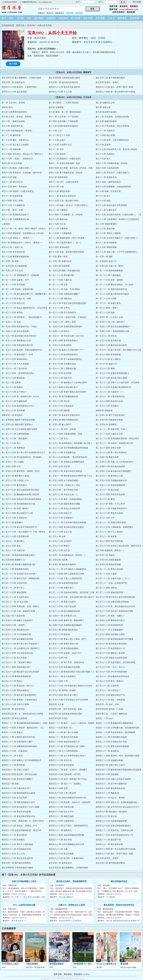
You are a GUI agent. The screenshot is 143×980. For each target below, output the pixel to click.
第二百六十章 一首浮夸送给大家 (63, 490)
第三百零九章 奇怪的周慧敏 (108, 564)
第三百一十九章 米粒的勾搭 (14, 583)
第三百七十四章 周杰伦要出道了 (16, 667)
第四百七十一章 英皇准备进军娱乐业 (18, 816)
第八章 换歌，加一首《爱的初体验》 (65, 112)
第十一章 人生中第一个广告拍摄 (63, 117)
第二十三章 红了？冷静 (59, 135)
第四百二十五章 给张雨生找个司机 (111, 742)
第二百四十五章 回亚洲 (59, 467)
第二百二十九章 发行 (11, 443)
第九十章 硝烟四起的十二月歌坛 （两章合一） (23, 243)
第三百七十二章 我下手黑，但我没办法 (66, 662)
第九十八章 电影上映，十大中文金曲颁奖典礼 (116, 252)
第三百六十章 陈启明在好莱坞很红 (111, 644)
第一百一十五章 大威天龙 (60, 280)
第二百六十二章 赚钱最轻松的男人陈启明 (20, 495)
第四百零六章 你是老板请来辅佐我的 (65, 714)
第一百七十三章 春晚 (105, 369)
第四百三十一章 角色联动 (107, 751)
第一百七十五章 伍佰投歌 (60, 373)
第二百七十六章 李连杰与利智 (109, 513)
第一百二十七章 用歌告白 (60, 299)
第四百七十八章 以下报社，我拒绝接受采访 (68, 826)
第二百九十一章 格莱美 (106, 537)
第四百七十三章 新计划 (106, 816)
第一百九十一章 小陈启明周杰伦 (110, 397)
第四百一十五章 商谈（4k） (61, 728)
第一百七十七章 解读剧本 (13, 378)
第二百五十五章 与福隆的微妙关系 (111, 481)
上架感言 (6, 224)
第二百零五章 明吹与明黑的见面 (63, 420)
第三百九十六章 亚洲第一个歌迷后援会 (19, 700)
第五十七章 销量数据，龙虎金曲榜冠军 (113, 187)
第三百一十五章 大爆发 (106, 574)
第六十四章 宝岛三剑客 (12, 201)
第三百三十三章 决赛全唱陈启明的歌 (112, 602)
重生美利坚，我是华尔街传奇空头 (119, 905)
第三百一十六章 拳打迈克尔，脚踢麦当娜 (20, 578)
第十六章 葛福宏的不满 (12, 126)
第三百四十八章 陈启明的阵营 (109, 625)
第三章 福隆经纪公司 (105, 103)
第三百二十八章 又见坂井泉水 (15, 597)
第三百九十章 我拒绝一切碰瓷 (62, 690)
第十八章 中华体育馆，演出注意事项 (112, 126)
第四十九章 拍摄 (9, 177)
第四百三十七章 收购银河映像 (109, 760)
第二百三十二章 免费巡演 (13, 448)
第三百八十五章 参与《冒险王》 (110, 681)
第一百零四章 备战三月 (106, 261)
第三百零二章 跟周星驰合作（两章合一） (67, 555)
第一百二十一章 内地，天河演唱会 (64, 289)
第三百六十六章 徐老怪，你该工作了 (65, 653)
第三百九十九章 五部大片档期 (15, 704)
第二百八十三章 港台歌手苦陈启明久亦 (19, 527)
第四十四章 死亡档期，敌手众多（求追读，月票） (71, 168)
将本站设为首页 (11, 2)
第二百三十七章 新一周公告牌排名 (111, 453)
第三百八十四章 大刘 (58, 681)
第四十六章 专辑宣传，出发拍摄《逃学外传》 (22, 173)
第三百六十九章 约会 (58, 658)
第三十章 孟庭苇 (103, 145)
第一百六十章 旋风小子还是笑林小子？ (66, 350)
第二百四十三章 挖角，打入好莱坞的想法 (114, 462)
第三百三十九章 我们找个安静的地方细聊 (114, 611)
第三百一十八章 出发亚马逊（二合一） (113, 578)
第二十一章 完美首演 (105, 131)
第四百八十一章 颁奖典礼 (60, 830)
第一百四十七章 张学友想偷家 (15, 331)
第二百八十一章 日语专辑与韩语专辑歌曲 (67, 523)
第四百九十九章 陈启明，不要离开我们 (19, 87)
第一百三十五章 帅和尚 (12, 313)
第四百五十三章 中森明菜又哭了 (16, 788)
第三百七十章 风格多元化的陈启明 (111, 658)
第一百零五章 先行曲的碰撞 (14, 266)
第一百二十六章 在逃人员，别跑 (16, 299)
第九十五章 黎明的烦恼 (106, 247)
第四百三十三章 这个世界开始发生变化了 (67, 756)
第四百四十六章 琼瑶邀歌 (107, 774)
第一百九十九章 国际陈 (59, 411)
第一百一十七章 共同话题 (13, 285)
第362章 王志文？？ (19, 921)
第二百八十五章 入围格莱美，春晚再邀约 (114, 527)
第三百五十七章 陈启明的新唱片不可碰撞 (114, 639)
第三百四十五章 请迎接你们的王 (110, 620)
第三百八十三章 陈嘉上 (12, 681)
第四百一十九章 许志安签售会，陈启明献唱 (115, 732)
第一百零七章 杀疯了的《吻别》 (110, 266)
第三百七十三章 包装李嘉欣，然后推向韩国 (115, 662)
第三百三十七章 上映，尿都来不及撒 (18, 611)
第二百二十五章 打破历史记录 (109, 434)
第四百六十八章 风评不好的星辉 (16, 812)
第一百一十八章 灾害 (58, 285)
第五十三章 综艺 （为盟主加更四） (65, 182)
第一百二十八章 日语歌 (106, 299)
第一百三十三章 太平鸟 (59, 308)
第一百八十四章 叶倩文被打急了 (63, 387)
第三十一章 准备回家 (11, 149)
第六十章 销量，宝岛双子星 (108, 191)
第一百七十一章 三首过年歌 (14, 369)
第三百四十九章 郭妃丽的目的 (15, 630)
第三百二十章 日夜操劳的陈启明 (63, 583)
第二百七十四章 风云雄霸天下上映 (17, 513)
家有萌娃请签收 (56, 964)
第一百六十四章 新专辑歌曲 (108, 355)
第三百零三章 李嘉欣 (105, 555)
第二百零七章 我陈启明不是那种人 (17, 425)
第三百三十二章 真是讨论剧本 (62, 602)
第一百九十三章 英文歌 (59, 401)
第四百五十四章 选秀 (58, 788)
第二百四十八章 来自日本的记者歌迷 (65, 471)
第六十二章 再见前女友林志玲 (62, 196)
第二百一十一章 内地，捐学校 (62, 429)
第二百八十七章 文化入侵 (60, 532)
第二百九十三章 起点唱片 (60, 541)
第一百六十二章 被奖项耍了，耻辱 (17, 355)
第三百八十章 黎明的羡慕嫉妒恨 (16, 676)
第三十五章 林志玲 (57, 154)
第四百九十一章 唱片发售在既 (109, 844)
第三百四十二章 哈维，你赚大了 (110, 616)
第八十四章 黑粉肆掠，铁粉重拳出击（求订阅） (23, 233)
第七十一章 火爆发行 (58, 210)
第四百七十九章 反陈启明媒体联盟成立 (113, 826)
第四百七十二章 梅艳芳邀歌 (61, 816)
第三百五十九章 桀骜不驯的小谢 (63, 644)
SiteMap (86, 974)
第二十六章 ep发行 (57, 140)
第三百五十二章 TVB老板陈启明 (16, 634)
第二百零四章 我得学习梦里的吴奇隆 (18, 420)
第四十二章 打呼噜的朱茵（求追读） (112, 163)
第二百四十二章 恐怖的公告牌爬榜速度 (66, 462)
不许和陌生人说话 (10, 964)
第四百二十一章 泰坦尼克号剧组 (63, 737)
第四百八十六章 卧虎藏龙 (13, 840)
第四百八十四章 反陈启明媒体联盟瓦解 (66, 835)
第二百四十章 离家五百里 (107, 457)
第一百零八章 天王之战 (12, 271)
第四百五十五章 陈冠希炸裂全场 (110, 788)
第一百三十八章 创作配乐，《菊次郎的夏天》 (22, 317)
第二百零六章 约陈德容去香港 (109, 420)
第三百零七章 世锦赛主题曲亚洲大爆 (18, 564)
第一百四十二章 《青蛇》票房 (62, 322)
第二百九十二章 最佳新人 (13, 541)
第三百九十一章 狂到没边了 (108, 690)
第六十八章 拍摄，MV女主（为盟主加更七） (69, 205)
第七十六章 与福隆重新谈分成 (15, 219)
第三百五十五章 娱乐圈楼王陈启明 (17, 639)
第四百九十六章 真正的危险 (14, 92)
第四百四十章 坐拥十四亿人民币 (110, 765)
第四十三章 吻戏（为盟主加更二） (17, 168)
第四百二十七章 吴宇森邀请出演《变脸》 (67, 746)
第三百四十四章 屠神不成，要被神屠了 (66, 620)
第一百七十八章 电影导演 (60, 378)
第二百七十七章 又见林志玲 (14, 518)
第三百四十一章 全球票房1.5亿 (63, 616)
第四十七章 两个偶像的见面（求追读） (66, 173)
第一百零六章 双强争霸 (59, 266)
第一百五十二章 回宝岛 (106, 336)
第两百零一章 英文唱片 (12, 415)
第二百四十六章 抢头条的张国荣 (110, 467)
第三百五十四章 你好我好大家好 (110, 634)
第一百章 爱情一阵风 (58, 257)
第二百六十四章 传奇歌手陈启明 (110, 495)
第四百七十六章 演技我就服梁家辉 (111, 821)
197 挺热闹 (110, 897)
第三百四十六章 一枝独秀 (13, 625)
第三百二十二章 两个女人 (13, 588)
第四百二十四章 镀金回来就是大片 (64, 742)
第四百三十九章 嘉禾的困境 (61, 765)
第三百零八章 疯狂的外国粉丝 (62, 564)
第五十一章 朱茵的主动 (106, 177)
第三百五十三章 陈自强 (59, 634)
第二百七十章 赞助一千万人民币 (110, 504)
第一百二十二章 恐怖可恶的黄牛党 (111, 289)
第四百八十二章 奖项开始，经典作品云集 (114, 830)
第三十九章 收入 (103, 159)
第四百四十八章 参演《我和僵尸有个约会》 (68, 779)
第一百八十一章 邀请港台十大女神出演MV (68, 383)
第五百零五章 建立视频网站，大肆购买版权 (21, 78)
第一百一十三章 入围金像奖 (108, 275)
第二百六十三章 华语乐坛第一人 (63, 495)
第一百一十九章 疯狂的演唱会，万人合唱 (114, 285)
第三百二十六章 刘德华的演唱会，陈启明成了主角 (71, 592)
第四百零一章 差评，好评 (107, 704)
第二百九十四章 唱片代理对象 (109, 541)
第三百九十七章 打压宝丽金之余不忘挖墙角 (68, 700)
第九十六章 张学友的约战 (13, 252)
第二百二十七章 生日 (58, 439)
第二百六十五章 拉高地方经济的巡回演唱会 (21, 499)
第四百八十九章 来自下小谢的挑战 (17, 844)
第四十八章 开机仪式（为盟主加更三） (113, 173)
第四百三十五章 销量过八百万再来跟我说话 (21, 760)
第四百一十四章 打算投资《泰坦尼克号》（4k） (23, 728)
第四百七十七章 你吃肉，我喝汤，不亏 (19, 826)
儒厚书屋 (16, 9)
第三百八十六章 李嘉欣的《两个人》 (18, 686)
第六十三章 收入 (103, 196)
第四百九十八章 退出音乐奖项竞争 (64, 87)
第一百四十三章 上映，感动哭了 (110, 322)
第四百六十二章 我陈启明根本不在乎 (18, 802)
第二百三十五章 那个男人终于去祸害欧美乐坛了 (23, 453)
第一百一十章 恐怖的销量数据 (109, 271)
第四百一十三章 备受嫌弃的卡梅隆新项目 (114, 723)
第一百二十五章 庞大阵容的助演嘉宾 (112, 294)
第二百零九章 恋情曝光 (106, 425)
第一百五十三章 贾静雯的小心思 (16, 341)
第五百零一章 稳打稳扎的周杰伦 (63, 82)
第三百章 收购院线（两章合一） (110, 550)
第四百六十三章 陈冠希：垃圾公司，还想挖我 (69, 802)
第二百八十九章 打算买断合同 (15, 537)
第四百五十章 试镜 (10, 784)
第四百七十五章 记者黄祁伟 (61, 821)
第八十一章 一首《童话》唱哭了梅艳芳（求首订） (25, 229)
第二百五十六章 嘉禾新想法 (14, 485)
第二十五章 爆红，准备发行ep (15, 140)
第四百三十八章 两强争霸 (13, 765)
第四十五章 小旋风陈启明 (107, 168)
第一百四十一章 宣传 (11, 322)
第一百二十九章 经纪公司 (13, 303)
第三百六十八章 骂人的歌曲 (14, 658)
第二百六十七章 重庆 (105, 499)
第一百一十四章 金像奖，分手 (15, 280)
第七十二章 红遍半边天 (106, 210)
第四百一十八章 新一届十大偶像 (63, 732)
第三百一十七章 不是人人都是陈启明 (65, 578)
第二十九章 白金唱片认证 (60, 145)
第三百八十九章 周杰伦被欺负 (15, 690)
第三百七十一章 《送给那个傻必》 (17, 662)
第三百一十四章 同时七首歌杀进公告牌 (66, 574)
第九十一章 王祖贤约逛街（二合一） (65, 243)
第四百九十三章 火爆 (58, 849)
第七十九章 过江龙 (57, 224)
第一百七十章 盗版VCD (106, 364)
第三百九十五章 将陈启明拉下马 (110, 695)
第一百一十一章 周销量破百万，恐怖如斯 (20, 275)
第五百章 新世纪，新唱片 (107, 82)
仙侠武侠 (63, 18)
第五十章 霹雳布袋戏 (58, 177)
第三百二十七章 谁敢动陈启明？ (110, 592)
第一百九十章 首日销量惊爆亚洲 (63, 397)
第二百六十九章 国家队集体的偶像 (64, 504)
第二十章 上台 (55, 131)
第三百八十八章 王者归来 (107, 686)
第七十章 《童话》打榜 (12, 210)
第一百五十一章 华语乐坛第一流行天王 (66, 336)
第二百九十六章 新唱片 (59, 546)
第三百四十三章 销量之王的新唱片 (17, 620)
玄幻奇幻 (39, 18)
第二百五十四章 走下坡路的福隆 (63, 481)
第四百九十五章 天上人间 (60, 92)
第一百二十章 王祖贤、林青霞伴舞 (17, 289)
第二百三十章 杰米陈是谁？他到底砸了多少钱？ (70, 443)
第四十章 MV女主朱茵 (12, 163)
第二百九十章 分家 (57, 537)
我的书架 (79, 13)
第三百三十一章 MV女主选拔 (15, 602)
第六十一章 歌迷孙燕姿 (12, 196)
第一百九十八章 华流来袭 (13, 411)
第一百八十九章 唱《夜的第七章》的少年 (20, 397)
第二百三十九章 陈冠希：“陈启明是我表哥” (68, 457)
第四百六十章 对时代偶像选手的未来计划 (67, 798)
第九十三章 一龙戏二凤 (12, 247)
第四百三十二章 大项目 (12, 756)
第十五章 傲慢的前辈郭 (106, 121)
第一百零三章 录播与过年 (60, 261)
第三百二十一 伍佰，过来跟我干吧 (111, 583)
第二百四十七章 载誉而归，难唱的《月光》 (21, 471)
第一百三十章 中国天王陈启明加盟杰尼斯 (67, 303)
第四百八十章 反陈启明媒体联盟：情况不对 (21, 830)
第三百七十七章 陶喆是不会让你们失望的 (20, 672)
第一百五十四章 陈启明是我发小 (63, 341)
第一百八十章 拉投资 (11, 383)
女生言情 (88, 18)
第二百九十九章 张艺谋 (59, 550)
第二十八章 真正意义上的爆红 (15, 145)
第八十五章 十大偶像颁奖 (60, 233)
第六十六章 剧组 (103, 201)
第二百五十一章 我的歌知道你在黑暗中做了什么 (70, 476)
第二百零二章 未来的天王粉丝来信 (64, 415)
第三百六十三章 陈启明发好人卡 (110, 648)
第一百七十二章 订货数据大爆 (62, 369)
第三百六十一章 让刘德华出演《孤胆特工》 (21, 648)
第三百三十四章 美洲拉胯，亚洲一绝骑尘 (20, 606)
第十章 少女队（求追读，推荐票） (17, 117)
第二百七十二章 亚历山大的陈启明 (64, 509)
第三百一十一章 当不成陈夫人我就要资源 (67, 569)
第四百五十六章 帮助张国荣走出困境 (18, 793)
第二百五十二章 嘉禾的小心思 (109, 476)
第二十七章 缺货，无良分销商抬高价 (112, 140)
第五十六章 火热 (56, 187)
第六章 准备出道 (103, 107)
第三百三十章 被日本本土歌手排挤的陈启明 (115, 597)
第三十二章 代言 (56, 149)
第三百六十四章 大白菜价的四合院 (17, 653)
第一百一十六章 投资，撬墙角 (109, 280)
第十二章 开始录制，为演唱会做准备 (112, 117)
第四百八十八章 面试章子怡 (108, 840)
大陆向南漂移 (32, 964)
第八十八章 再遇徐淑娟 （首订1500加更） (68, 238)
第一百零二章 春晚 (10, 261)
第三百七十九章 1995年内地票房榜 (111, 672)
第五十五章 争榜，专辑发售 (14, 187)
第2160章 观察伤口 (66, 897)
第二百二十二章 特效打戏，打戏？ (111, 429)
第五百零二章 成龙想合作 (13, 82)
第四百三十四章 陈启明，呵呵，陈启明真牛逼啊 (117, 756)
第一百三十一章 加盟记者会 (108, 303)
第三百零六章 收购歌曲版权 (108, 560)
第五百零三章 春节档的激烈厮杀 (110, 78)
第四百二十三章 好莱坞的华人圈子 (17, 742)
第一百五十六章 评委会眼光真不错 (17, 345)
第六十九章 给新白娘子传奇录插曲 (111, 205)
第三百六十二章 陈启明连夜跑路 (63, 648)
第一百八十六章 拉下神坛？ (14, 392)
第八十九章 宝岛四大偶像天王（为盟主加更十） (117, 238)
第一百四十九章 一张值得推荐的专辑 (112, 331)
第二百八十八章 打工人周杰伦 (109, 532)
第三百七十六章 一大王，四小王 (110, 667)
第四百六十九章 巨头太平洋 (61, 812)
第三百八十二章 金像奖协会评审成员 (112, 676)
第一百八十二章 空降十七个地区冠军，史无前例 (117, 383)
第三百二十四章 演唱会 (106, 588)
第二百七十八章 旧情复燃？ (61, 518)
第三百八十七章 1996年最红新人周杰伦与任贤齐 (70, 686)
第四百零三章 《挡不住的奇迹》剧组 (65, 709)
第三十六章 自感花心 (105, 154)
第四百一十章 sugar (104, 718)
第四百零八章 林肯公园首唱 (14, 718)
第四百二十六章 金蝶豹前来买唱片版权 (19, 746)
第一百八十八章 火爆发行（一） (110, 392)
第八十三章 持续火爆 (105, 229)
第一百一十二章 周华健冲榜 (61, 275)
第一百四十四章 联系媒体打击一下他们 (19, 327)
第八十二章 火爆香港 (58, 229)
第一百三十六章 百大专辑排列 (62, 313)
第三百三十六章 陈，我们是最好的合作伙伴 (115, 606)
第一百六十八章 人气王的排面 (15, 364)
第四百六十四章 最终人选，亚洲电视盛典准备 (116, 802)
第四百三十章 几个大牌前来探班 (63, 751)
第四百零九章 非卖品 (58, 718)
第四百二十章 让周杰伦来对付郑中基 (18, 737)
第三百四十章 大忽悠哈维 (13, 616)
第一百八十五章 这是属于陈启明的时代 (113, 387)
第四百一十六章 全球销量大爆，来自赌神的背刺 (117, 728)
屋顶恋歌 (124, 964)
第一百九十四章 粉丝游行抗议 (109, 401)
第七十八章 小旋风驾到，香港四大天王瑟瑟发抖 (117, 219)
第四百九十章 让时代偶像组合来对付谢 (66, 844)
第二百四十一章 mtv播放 (13, 462)
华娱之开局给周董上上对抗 (24, 881)
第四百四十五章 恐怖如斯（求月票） (65, 774)
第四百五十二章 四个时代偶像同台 (111, 784)
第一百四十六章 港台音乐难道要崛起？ (113, 327)
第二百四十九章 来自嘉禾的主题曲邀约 (113, 471)
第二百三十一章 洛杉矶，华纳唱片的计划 (114, 443)
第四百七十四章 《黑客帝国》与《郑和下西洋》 (23, 821)
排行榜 (20, 18)
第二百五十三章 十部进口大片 (15, 481)
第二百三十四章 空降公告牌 (108, 448)
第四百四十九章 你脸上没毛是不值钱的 (113, 779)
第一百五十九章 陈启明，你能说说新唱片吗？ (22, 350)
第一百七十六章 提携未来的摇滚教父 (112, 373)
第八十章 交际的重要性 (106, 224)
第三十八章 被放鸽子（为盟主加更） (65, 159)
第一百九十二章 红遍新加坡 (14, 401)
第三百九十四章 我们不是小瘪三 (63, 695)
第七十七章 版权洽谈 (58, 219)
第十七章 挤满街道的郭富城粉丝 (63, 126)
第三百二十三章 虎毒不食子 (61, 588)
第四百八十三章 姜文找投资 (14, 835)
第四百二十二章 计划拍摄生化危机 (111, 737)
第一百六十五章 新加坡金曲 (14, 359)
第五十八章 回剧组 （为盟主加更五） (19, 191)
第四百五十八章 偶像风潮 (107, 793)
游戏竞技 (51, 18)
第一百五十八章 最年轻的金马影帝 (111, 345)
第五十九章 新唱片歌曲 (59, 191)
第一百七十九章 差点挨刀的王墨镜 (111, 378)
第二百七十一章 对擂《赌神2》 (16, 509)
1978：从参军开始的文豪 (24, 905)
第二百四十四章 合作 (11, 467)
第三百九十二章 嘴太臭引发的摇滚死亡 (19, 695)
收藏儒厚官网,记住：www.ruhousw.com (37, 2)
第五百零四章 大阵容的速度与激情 (64, 78)
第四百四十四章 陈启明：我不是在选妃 (19, 774)
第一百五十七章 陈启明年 (60, 345)
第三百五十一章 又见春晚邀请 (109, 630)
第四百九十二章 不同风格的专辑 (16, 849)
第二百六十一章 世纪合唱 (107, 490)
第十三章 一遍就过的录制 (13, 121)
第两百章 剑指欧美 (104, 411)
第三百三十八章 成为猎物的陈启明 (64, 611)
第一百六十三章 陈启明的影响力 (63, 355)
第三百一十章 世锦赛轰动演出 (15, 569)
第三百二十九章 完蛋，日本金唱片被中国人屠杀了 (71, 597)
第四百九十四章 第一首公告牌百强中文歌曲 (115, 92)
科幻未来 (76, 18)
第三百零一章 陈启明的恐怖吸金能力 (18, 555)
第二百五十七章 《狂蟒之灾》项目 (64, 485)
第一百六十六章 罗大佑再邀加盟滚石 (65, 359)
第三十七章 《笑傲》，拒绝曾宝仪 (17, 159)
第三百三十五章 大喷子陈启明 (62, 606)
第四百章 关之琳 (56, 704)
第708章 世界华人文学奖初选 (70, 921)
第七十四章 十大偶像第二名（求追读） (66, 215)
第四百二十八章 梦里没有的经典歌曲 (112, 746)
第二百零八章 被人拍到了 (60, 425)
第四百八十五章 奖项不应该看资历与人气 (114, 835)
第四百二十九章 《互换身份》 (15, 751)
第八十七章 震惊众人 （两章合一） (18, 238)
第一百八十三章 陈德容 (12, 387)
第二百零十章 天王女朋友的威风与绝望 (19, 429)
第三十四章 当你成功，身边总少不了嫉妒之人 (22, 154)
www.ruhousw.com (129, 9)
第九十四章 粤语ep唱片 (59, 247)
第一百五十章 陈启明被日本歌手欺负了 (19, 336)
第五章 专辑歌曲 (56, 107)
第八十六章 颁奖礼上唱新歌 (108, 233)
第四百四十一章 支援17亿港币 (15, 770)
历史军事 (135, 18)
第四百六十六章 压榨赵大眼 (61, 807)
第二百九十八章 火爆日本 (13, 550)
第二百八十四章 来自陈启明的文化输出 (66, 527)
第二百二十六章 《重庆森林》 (15, 439)
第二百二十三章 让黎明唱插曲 (15, 434)
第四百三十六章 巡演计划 (60, 760)
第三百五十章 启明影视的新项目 (63, 630)
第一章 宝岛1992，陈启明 (13, 103)
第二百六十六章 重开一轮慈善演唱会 (65, 499)
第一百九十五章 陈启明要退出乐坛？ (18, 406)
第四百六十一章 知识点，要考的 (110, 798)
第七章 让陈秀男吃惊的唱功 (14, 112)
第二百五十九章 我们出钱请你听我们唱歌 (20, 490)
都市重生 (122, 18)
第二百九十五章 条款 (11, 546)
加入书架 (13, 64)
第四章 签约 (7, 107)
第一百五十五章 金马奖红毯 (108, 341)
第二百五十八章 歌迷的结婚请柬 (110, 485)
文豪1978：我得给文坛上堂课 (71, 905)
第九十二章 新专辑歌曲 (106, 243)
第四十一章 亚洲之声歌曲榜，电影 (64, 163)
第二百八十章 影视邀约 (12, 523)
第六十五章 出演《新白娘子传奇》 (64, 201)
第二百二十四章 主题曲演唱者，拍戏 (65, 434)
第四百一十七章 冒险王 (12, 732)
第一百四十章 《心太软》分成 (109, 317)
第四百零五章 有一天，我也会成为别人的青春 (22, 714)
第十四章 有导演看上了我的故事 (63, 121)
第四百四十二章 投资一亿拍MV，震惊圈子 (68, 770)
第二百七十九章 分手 (105, 518)
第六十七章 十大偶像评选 (13, 205)
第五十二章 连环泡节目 (12, 182)
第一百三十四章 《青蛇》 (107, 308)
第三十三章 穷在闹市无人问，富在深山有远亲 (116, 149)
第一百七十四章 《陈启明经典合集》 (18, 373)
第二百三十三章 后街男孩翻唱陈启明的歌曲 (68, 448)
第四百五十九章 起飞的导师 (14, 798)
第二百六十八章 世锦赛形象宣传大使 (18, 504)
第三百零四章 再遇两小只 (13, 560)
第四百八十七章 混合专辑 (60, 840)
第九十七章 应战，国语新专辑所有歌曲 (66, 252)
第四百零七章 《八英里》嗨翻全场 (111, 714)
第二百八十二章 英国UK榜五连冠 (111, 523)
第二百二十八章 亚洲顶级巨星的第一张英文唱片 (117, 439)
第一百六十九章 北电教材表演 (62, 364)
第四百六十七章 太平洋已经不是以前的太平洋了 (117, 807)
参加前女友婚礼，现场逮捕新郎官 (71, 881)
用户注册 (137, 2)
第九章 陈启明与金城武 (106, 112)
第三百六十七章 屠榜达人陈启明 (110, 653)
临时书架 (70, 13)
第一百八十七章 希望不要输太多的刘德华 (67, 392)
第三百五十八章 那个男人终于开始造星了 (20, 644)
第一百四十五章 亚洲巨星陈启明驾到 (65, 327)
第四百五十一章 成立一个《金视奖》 (65, 784)
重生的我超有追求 (119, 881)
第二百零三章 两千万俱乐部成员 (110, 415)
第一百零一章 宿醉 (104, 257)
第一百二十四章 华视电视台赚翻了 (64, 294)
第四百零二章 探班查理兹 (13, 709)
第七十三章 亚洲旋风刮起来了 (15, 215)
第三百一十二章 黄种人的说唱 (109, 569)
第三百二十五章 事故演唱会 (14, 592)
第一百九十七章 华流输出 (107, 406)
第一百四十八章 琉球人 (59, 331)
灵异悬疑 (100, 18)
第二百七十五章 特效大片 (60, 513)
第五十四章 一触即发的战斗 (108, 182)
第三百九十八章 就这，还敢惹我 (110, 700)
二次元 (111, 18)
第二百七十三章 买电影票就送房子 (111, 509)
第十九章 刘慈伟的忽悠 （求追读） (18, 131)
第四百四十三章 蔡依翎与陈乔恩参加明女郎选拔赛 (118, 770)
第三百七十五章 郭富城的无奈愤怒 (64, 667)
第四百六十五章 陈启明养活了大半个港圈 (20, 807)
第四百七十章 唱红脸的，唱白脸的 (111, 812)
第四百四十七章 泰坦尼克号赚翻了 (17, 779)
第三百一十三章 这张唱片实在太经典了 (19, 574)
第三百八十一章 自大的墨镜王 (62, 676)
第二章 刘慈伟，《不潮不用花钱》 (64, 103)
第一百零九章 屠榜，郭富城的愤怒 (64, 271)
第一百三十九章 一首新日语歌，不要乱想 (67, 317)
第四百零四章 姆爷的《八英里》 (110, 709)
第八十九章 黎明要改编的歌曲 (15, 257)
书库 (11, 18)
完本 (29, 18)
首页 (4, 18)
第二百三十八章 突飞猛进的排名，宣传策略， (22, 457)
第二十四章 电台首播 (105, 135)
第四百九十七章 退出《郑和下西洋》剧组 (114, 87)
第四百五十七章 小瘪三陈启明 (62, 793)
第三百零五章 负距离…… (60, 560)
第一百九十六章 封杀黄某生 (61, 406)
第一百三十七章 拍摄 (105, 313)
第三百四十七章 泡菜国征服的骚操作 (65, 625)
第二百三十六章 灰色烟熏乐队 (62, 453)
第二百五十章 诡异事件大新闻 (15, 476)
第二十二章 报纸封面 (11, 135)
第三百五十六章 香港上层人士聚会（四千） (68, 639)
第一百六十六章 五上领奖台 (108, 359)
